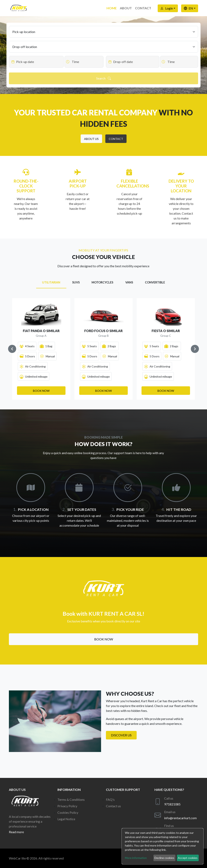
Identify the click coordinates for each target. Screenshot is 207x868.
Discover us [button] (121, 735)
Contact (143, 8)
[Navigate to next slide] (195, 349)
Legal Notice (66, 819)
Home (112, 8)
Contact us (113, 806)
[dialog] (163, 846)
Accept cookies (188, 858)
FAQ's (110, 799)
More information (136, 858)
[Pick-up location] (103, 32)
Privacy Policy (67, 806)
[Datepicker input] (36, 62)
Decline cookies (164, 858)
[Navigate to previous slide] (12, 349)
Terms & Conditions (71, 799)
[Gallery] (103, 349)
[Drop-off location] (103, 47)
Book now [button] (104, 639)
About (126, 8)
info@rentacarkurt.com (180, 818)
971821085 (172, 804)
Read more (16, 832)
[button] (91, 139)
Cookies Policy (68, 812)
